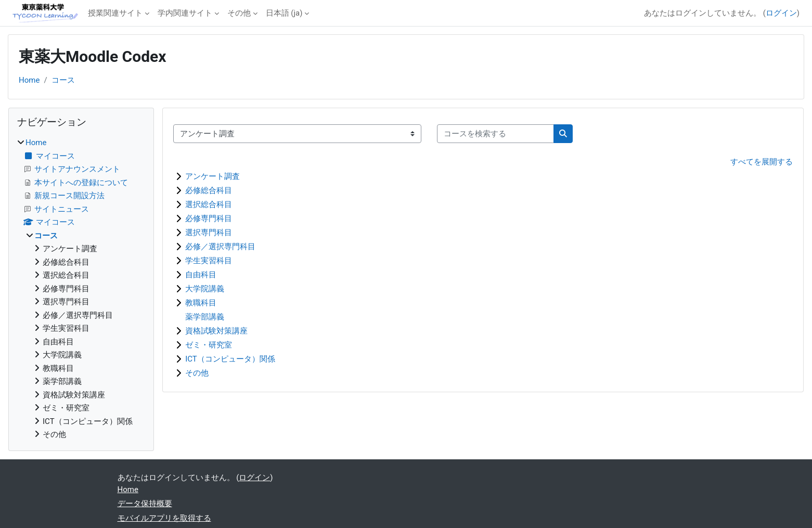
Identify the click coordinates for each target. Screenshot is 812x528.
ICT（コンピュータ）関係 (230, 359)
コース (63, 80)
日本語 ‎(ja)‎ (284, 13)
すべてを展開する (762, 162)
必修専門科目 (209, 218)
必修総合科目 (209, 190)
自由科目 (201, 275)
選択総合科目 (209, 204)
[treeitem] (81, 289)
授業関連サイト (115, 13)
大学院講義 (205, 289)
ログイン (781, 13)
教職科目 (201, 303)
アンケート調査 (212, 176)
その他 (239, 13)
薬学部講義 (205, 317)
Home (29, 80)
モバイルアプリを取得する (164, 518)
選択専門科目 (209, 233)
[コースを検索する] (495, 134)
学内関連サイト (185, 13)
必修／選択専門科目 (220, 247)
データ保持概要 (145, 504)
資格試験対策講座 (216, 331)
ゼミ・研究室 (209, 345)
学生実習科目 (209, 261)
